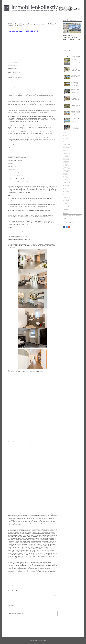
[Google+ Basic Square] (69, 227)
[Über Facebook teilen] (8, 590)
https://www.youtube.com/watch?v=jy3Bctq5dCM (23, 31)
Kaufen (65, 216)
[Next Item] (79, 28)
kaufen (65, 218)
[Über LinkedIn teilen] (17, 590)
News (73, 216)
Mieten (69, 216)
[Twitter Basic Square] (67, 227)
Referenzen (10, 582)
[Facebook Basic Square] (64, 227)
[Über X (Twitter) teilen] (12, 590)
